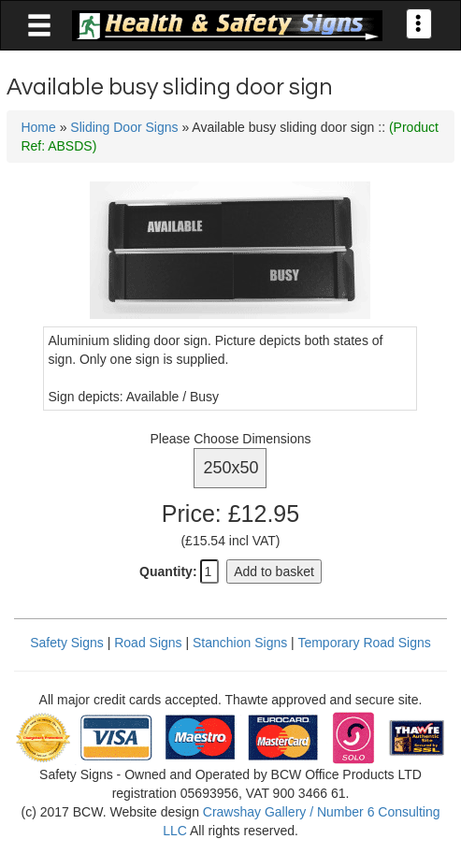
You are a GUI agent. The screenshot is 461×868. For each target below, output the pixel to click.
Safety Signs (67, 643)
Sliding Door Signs (124, 127)
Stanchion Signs (240, 643)
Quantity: (168, 571)
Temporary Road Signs (364, 643)
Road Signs (148, 643)
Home (38, 127)
